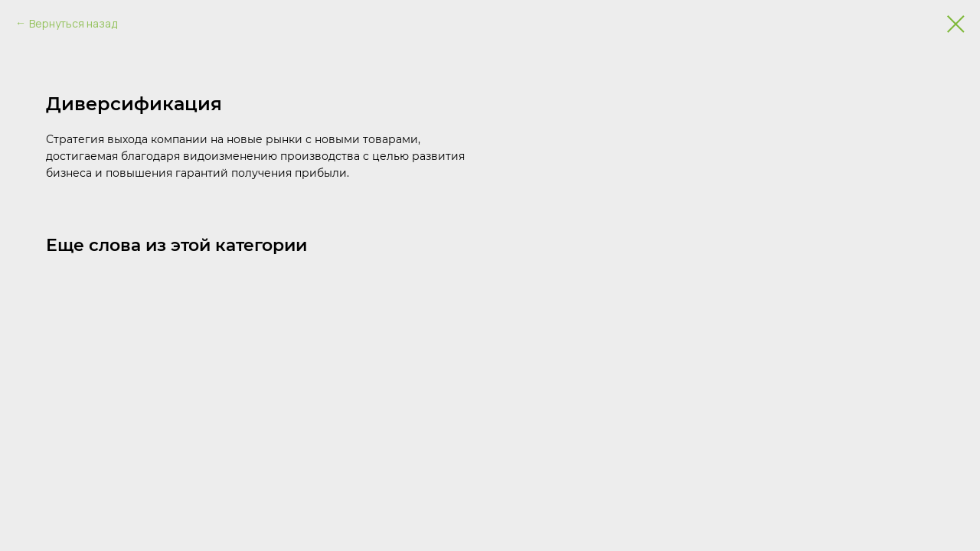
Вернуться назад (73, 23)
